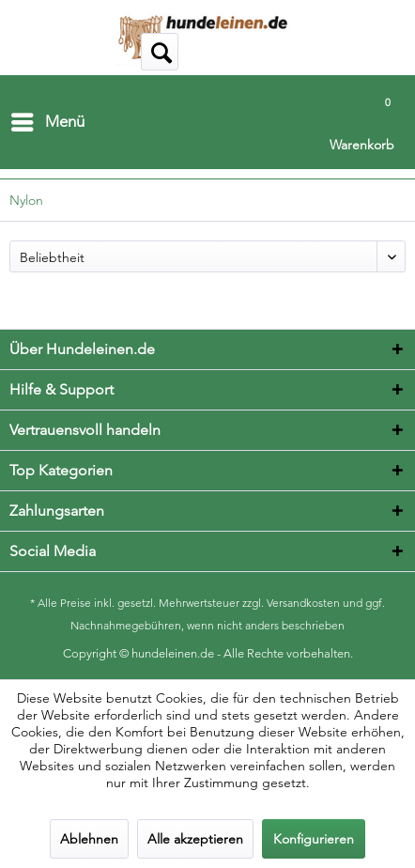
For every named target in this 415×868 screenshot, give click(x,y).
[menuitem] (47, 122)
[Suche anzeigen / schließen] (160, 52)
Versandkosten (303, 603)
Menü (48, 119)
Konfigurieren (314, 839)
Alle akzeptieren (195, 839)
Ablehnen (89, 839)
